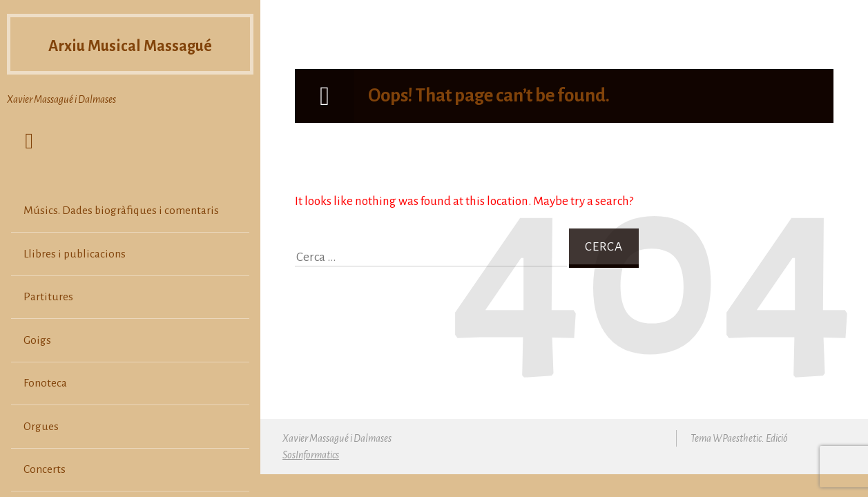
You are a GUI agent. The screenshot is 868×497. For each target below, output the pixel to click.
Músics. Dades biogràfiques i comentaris (121, 211)
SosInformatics (311, 455)
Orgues (41, 427)
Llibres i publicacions (75, 254)
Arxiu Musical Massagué (130, 44)
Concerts (45, 469)
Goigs (37, 340)
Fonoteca (45, 383)
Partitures (48, 297)
